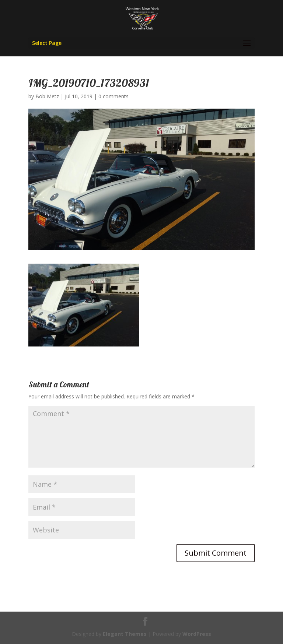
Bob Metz (47, 96)
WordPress (197, 634)
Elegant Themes (125, 634)
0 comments (113, 96)
